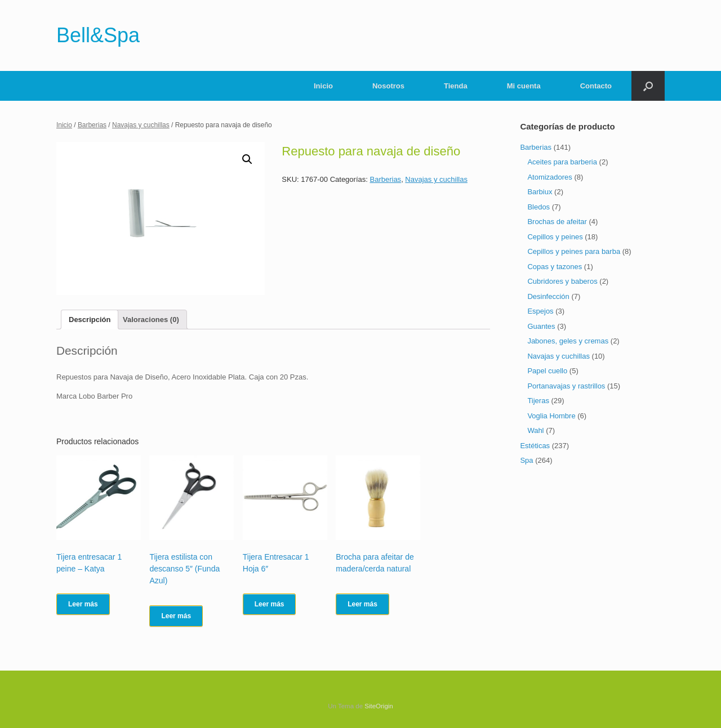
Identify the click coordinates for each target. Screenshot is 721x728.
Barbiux (540, 192)
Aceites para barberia (562, 162)
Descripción (90, 320)
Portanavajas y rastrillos (566, 386)
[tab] (90, 320)
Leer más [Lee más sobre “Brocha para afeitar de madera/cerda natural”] (362, 604)
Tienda (456, 86)
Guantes (541, 326)
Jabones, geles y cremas (568, 341)
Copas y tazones (555, 267)
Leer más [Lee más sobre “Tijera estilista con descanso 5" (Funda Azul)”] (176, 616)
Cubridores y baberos (562, 281)
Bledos (538, 207)
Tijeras (538, 401)
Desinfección (548, 296)
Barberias (92, 125)
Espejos (540, 311)
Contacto (596, 86)
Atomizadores (549, 177)
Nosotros (388, 86)
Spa (526, 460)
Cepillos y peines (555, 237)
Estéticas (535, 446)
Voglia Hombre (551, 416)
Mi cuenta (524, 86)
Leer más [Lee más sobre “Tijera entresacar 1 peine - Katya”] (83, 604)
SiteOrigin (379, 706)
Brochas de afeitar (557, 222)
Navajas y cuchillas (141, 125)
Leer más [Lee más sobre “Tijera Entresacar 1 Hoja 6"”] (270, 604)
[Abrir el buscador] (648, 86)
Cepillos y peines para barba (574, 251)
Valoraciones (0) (151, 320)
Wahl (535, 430)
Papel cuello (547, 371)
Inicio (323, 86)
